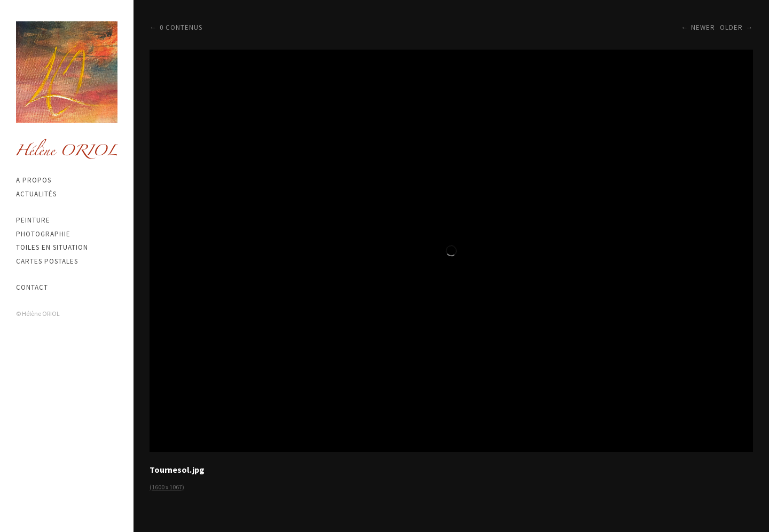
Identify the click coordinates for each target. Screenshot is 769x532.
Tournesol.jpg (177, 470)
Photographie (43, 234)
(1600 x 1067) (167, 487)
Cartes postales (47, 261)
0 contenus (181, 27)
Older (731, 27)
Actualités (36, 194)
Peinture (33, 220)
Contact (32, 287)
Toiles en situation (52, 247)
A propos (34, 180)
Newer (703, 27)
